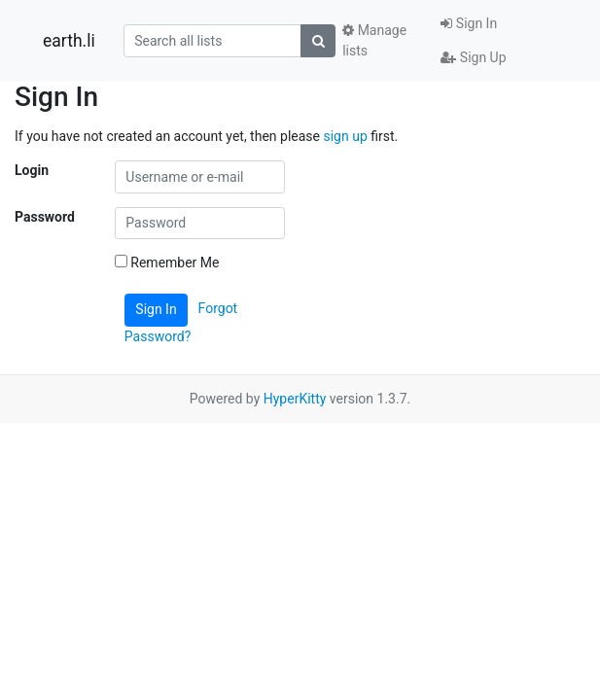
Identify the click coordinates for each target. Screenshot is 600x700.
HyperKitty (295, 399)
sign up (345, 136)
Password (45, 217)
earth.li (69, 41)
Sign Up (473, 57)
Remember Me (167, 262)
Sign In (469, 23)
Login (32, 170)
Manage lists (374, 40)
